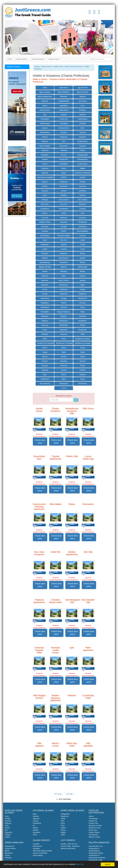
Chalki (63, 819)
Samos (7, 828)
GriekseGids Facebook (97, 858)
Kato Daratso (64, 200)
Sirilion (45, 348)
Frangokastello (83, 155)
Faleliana (64, 150)
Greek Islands (21, 59)
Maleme (45, 258)
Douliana (64, 132)
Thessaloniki (93, 819)
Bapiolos (83, 115)
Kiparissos (64, 218)
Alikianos (83, 97)
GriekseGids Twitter (96, 860)
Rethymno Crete (95, 828)
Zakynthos (9, 832)
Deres (83, 128)
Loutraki (64, 249)
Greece (37, 67)
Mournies (45, 280)
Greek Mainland (38, 59)
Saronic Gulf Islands (40, 853)
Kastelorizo (65, 816)
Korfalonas (83, 227)
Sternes (64, 357)
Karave (64, 191)
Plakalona (45, 316)
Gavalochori (64, 159)
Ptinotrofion (64, 325)
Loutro (83, 249)
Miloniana (64, 271)
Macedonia (9, 853)
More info (81, 864)
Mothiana (45, 276)
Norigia (83, 289)
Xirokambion (64, 384)
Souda (83, 348)
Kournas (83, 236)
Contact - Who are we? (69, 844)
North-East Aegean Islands (42, 851)
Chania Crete (94, 823)
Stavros (45, 357)
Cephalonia (37, 823)
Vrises (83, 379)
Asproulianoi (64, 110)
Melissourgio (83, 267)
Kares (45, 195)
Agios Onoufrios (83, 92)
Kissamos (83, 218)
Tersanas (45, 366)
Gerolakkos (64, 164)
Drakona (83, 132)
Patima (64, 303)
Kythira (35, 828)
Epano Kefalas (45, 146)
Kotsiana (45, 231)
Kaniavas (83, 186)
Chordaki (83, 123)
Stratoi (83, 357)
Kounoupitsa (45, 236)
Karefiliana (83, 191)
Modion (83, 271)
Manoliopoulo (64, 258)
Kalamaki (45, 173)
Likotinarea (45, 245)
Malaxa (83, 254)
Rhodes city (93, 821)
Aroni (83, 106)
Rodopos (45, 334)
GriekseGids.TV (94, 855)
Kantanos (45, 191)
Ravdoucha (83, 330)
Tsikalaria (45, 370)
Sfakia (45, 339)
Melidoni (64, 267)
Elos (64, 141)
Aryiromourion (45, 110)
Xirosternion (83, 384)
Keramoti (45, 218)
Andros (63, 828)
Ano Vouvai (83, 101)
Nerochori (45, 285)
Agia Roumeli (83, 88)
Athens (91, 816)
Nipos (83, 285)
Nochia (45, 289)
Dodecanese (37, 846)
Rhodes (8, 819)
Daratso (45, 128)
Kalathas (64, 177)
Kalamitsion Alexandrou (83, 173)
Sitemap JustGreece (68, 848)
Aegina (63, 832)
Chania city (64, 119)
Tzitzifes (83, 370)
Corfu (7, 825)
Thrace (7, 855)
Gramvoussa (83, 164)
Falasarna (45, 150)
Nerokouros (64, 285)
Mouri (64, 276)
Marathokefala (45, 262)
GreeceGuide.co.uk (96, 846)
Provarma (45, 325)
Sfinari (64, 339)
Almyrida (45, 101)
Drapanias (64, 137)
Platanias (83, 316)
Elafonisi (45, 141)
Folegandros (65, 814)
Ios (34, 825)
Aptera (45, 106)
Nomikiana (64, 289)
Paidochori (64, 294)
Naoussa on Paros (95, 825)
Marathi (83, 258)
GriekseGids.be (94, 851)
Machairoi (45, 254)
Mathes (83, 262)
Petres (83, 307)
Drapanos (83, 137)
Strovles (45, 361)
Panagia (64, 298)
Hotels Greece (54, 59)
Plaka (83, 312)
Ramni (45, 330)
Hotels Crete (58, 67)
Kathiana (45, 200)
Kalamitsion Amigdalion (45, 177)
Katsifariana (45, 209)
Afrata (45, 88)
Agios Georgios (45, 92)
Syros (63, 823)
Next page (58, 794)
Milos (35, 814)
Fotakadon (45, 155)
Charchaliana (83, 119)
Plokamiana (64, 321)
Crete (7, 816)
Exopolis (83, 146)
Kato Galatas (83, 200)
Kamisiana (64, 186)
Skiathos (36, 816)
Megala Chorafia (45, 267)
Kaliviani (83, 177)
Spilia (64, 352)
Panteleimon (83, 298)
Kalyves (45, 182)
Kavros (45, 213)
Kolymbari (64, 222)
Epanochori (64, 146)
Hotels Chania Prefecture (74, 67)
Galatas (45, 159)
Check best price (40, 441)
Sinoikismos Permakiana (64, 343)
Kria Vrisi (64, 240)
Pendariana (45, 307)
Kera (83, 213)
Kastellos (64, 195)
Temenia (83, 361)
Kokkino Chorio (45, 222)
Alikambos (64, 97)
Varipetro (83, 375)
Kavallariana (64, 209)
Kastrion (83, 195)
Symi (63, 821)
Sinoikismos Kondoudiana (46, 343)
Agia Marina (64, 88)
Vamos (64, 375)
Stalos (83, 352)
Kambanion (64, 182)
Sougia (45, 352)
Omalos (45, 294)
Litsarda (64, 245)
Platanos (45, 321)
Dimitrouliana (45, 132)
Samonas (64, 334)
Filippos (83, 150)
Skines (64, 348)
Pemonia (83, 303)
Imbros (64, 168)
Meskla (45, 271)
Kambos (45, 186)
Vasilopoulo (45, 379)
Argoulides (64, 106)
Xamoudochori (45, 384)
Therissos (64, 366)
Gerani (45, 164)
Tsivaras (64, 370)
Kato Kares (45, 204)
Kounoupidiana (83, 231)
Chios (35, 835)
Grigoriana (45, 168)
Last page (69, 794)
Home (9, 59)
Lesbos (7, 837)
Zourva (64, 388)
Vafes (45, 375)
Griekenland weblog (96, 853)
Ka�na (83, 168)
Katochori (83, 204)
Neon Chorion (64, 280)
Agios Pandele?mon (45, 97)
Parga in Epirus (94, 832)
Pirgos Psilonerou (64, 312)
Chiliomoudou (45, 123)
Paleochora (45, 298)
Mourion (83, 276)
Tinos (63, 825)
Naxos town (93, 830)
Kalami (64, 173)
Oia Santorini (93, 835)
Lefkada (8, 835)
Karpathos (37, 832)
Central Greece (10, 848)
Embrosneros (83, 141)
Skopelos (36, 819)
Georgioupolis (83, 159)
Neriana (83, 280)
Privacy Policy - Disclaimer (70, 846)
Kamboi (83, 182)
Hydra (63, 835)
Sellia (83, 334)
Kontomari (45, 227)
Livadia (83, 245)
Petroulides (45, 312)
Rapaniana (64, 330)
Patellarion (45, 303)
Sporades (36, 848)
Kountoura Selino (64, 236)
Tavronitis (64, 361)
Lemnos (36, 821)
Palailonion (83, 294)
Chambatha (45, 119)
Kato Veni (64, 204)
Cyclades (36, 844)
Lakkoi (83, 240)
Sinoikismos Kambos (83, 339)
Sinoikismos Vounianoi (83, 343)
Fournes (64, 155)
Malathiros (64, 254)
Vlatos (64, 379)
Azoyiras (64, 115)
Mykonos (8, 823)
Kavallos (83, 209)
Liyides (45, 249)
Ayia (45, 115)
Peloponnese (10, 846)
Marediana (64, 262)
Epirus (7, 851)
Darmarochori (64, 128)
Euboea (36, 830)
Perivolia (64, 307)
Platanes (64, 316)
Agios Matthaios (64, 92)
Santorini (8, 821)
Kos (6, 830)
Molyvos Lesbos (94, 837)
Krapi (45, 240)
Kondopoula (83, 222)
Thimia (83, 366)
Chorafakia (64, 123)
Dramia (45, 137)
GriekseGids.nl (94, 848)
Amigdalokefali (64, 101)
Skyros (63, 830)
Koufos (64, 231)
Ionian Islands (38, 855)
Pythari (83, 325)
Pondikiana (83, 321)
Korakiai (64, 227)
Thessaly (8, 858)
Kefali (64, 213)
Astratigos (83, 110)
